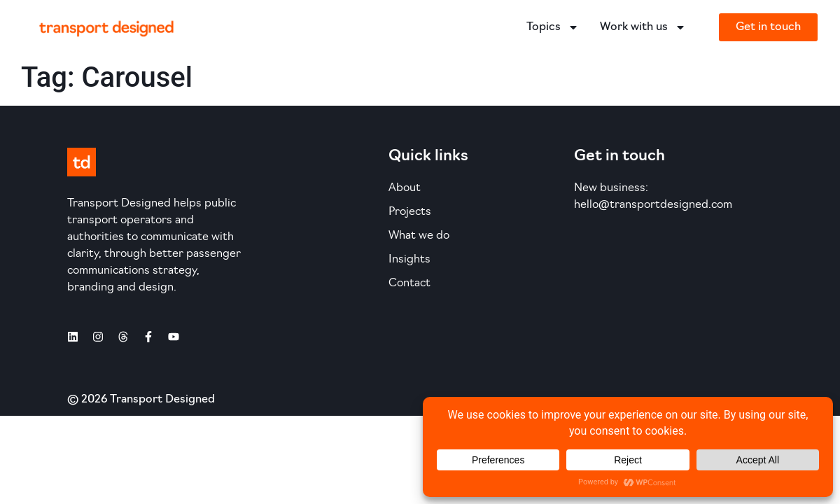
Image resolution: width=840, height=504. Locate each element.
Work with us (643, 27)
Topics (553, 27)
